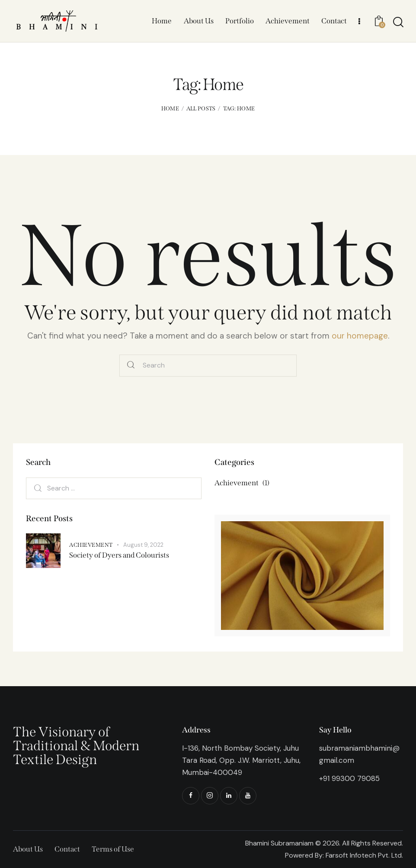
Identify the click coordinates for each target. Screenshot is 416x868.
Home (170, 108)
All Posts (201, 108)
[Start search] (398, 22)
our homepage (360, 336)
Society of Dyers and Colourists (119, 555)
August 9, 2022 (143, 545)
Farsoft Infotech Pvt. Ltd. (364, 855)
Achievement (91, 545)
